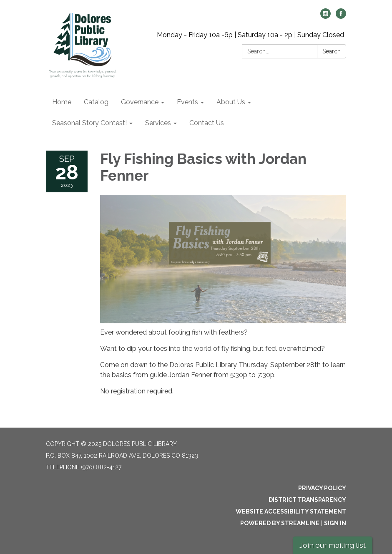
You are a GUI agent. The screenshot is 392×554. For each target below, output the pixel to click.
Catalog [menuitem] (96, 102)
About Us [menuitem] (231, 102)
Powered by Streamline (280, 523)
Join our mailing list (333, 545)
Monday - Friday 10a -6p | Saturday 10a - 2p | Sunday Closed (250, 35)
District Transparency (307, 500)
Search (332, 51)
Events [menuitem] (187, 102)
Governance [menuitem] (140, 102)
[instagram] (325, 16)
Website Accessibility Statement (291, 511)
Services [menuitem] (158, 123)
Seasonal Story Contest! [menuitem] (89, 123)
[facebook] (341, 16)
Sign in (335, 523)
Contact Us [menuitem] (207, 123)
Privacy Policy (322, 488)
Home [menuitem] (62, 102)
